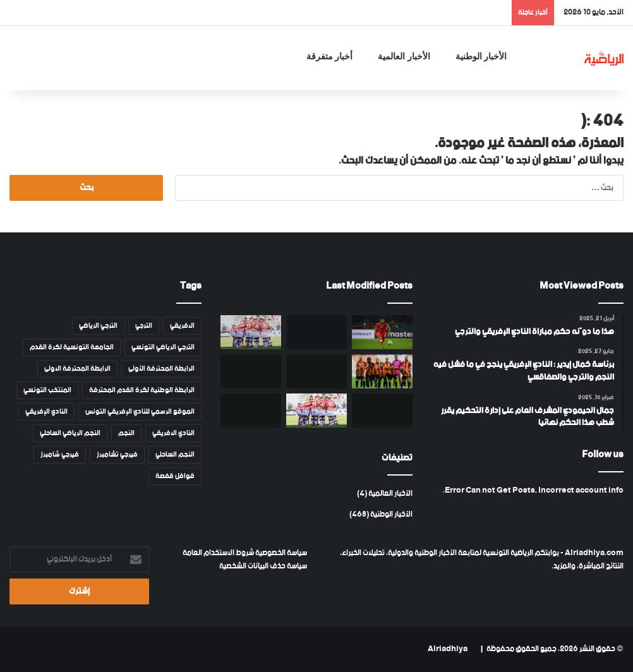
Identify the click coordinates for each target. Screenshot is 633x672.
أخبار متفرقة (330, 57)
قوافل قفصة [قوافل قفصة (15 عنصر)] (175, 476)
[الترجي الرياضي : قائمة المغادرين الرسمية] (382, 371)
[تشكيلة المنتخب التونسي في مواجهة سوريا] (251, 411)
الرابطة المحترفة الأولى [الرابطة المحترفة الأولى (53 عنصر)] (161, 369)
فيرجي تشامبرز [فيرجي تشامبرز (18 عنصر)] (117, 455)
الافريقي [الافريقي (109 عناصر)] (182, 326)
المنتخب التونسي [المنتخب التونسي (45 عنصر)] (47, 390)
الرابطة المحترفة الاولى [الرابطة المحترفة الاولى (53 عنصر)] (77, 369)
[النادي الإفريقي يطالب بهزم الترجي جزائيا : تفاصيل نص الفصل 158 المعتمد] (316, 371)
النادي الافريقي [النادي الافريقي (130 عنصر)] (173, 433)
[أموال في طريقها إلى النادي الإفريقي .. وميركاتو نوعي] (316, 411)
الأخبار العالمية (404, 57)
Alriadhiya (448, 649)
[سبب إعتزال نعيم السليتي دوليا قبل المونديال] (382, 332)
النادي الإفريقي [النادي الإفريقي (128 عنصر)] (46, 412)
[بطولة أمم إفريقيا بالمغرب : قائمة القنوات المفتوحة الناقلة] (251, 371)
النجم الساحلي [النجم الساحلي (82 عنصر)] (175, 455)
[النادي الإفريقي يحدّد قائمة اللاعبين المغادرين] (251, 332)
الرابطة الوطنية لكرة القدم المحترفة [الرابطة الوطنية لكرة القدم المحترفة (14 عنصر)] (142, 390)
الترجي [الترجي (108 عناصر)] (144, 326)
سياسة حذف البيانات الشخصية (263, 566)
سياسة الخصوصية (280, 553)
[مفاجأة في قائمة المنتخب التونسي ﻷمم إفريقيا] (382, 411)
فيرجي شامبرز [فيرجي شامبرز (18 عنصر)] (60, 455)
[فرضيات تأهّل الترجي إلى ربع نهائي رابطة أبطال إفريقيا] (316, 332)
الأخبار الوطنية (481, 57)
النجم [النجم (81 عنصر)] (126, 433)
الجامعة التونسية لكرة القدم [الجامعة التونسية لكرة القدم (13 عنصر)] (72, 347)
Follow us (603, 455)
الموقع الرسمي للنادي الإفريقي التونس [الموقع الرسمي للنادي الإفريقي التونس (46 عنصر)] (140, 412)
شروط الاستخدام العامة (218, 553)
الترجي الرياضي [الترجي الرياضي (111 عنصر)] (98, 326)
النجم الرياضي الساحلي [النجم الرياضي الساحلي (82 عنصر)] (70, 433)
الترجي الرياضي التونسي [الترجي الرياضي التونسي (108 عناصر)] (163, 347)
